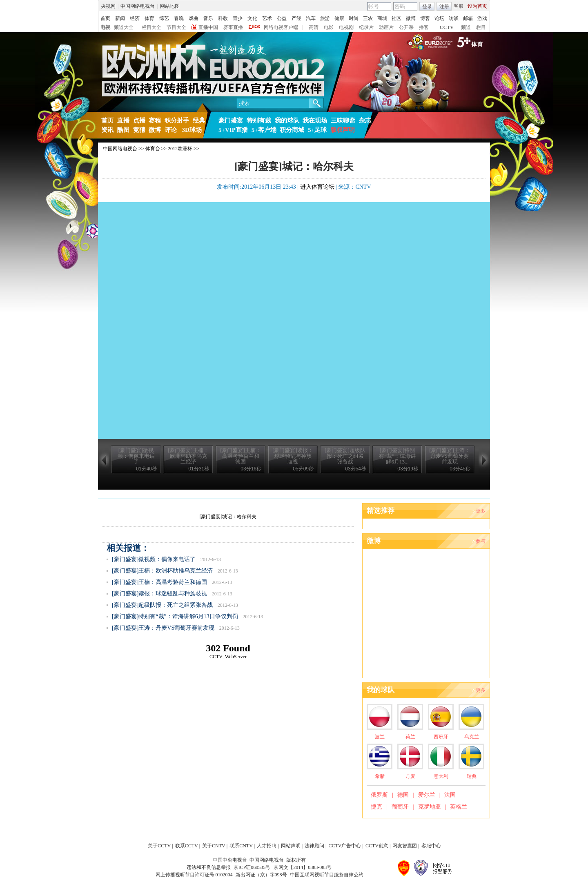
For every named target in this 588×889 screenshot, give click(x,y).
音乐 (208, 18)
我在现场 (315, 120)
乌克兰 (472, 737)
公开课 (406, 27)
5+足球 (317, 130)
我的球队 (287, 120)
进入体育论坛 (317, 187)
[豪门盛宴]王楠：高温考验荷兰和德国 (159, 582)
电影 (329, 27)
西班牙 (441, 737)
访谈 (454, 18)
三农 (368, 18)
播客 (424, 27)
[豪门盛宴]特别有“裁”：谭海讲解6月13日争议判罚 (175, 616)
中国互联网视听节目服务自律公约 (327, 875)
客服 (459, 6)
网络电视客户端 (281, 27)
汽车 (311, 18)
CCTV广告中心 (345, 846)
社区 (396, 18)
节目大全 (176, 27)
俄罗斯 (379, 795)
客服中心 (431, 846)
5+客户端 (264, 130)
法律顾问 (314, 846)
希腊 (380, 776)
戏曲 (194, 18)
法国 (450, 795)
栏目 (481, 27)
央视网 (108, 6)
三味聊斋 (343, 120)
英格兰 (459, 807)
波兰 (380, 737)
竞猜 (139, 130)
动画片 (386, 27)
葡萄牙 (400, 807)
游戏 (482, 18)
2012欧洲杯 (180, 149)
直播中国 (208, 27)
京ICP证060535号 (252, 867)
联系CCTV (187, 846)
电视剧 (346, 27)
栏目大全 (151, 27)
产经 (296, 18)
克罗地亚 (430, 807)
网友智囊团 (405, 846)
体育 (149, 18)
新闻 (120, 18)
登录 (427, 7)
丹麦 (410, 776)
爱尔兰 (427, 795)
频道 (466, 27)
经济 (135, 18)
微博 (411, 18)
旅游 (325, 18)
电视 (105, 27)
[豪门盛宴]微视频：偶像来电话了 (154, 559)
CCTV (447, 27)
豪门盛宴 (231, 120)
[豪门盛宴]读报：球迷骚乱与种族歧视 (159, 594)
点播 (139, 120)
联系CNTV (241, 846)
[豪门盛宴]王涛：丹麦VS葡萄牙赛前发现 (163, 628)
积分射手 (177, 120)
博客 (425, 18)
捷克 (376, 807)
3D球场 (191, 130)
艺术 (267, 18)
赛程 (155, 120)
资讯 (107, 130)
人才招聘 (267, 846)
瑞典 (472, 776)
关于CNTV (214, 846)
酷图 (123, 130)
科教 (223, 18)
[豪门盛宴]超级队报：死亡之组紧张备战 (162, 605)
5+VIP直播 (233, 130)
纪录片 (366, 27)
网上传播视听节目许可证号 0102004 (194, 875)
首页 (105, 18)
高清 (314, 27)
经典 (199, 120)
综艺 (164, 18)
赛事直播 (233, 27)
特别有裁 (259, 120)
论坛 (439, 18)
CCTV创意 (377, 846)
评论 (171, 130)
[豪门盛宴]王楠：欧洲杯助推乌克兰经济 (162, 571)
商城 (382, 18)
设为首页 (477, 6)
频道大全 (124, 27)
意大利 (441, 776)
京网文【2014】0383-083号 (303, 867)
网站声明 (291, 846)
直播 (123, 120)
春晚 (179, 18)
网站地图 (170, 6)
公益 (282, 18)
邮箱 (468, 18)
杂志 (365, 120)
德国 (403, 795)
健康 (339, 18)
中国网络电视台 (138, 6)
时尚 (354, 18)
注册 (444, 7)
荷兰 (410, 737)
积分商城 (292, 130)
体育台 (153, 149)
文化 (252, 18)
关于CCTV (159, 846)
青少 (238, 18)
